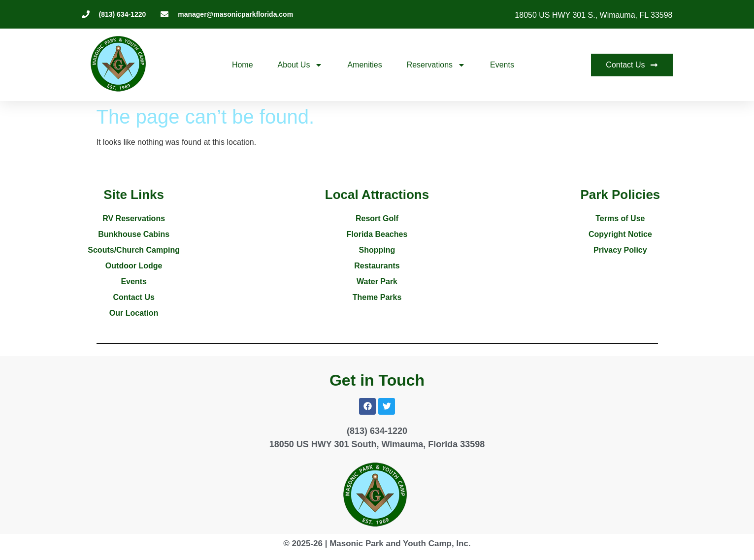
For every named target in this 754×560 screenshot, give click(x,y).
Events (502, 65)
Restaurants (377, 266)
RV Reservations (134, 218)
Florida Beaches (377, 234)
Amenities (364, 65)
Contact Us (133, 297)
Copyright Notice (620, 234)
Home (243, 65)
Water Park (377, 281)
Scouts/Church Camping (134, 250)
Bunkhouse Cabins (134, 234)
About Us (300, 65)
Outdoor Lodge (134, 266)
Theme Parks (377, 297)
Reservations (436, 65)
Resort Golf (377, 218)
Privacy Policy (620, 250)
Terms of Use (620, 218)
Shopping (377, 250)
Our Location (134, 313)
